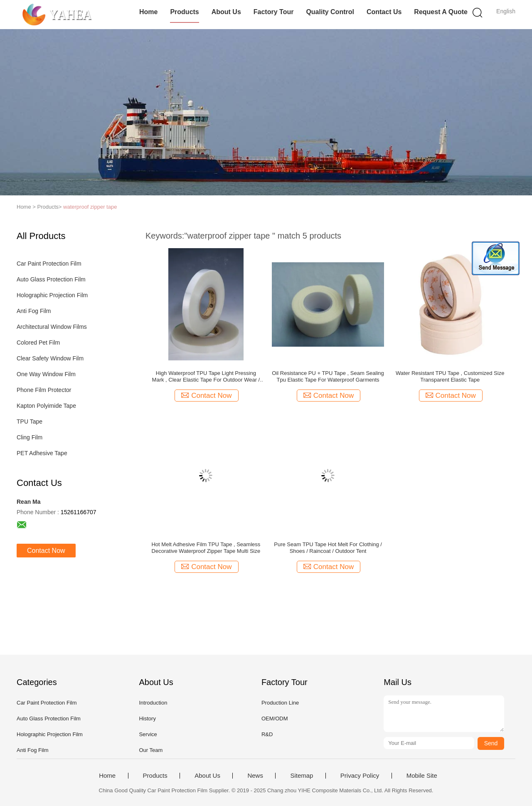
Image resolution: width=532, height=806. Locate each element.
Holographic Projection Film (52, 295)
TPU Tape (30, 421)
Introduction (153, 703)
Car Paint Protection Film (49, 264)
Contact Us (384, 12)
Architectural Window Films (52, 327)
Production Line (280, 703)
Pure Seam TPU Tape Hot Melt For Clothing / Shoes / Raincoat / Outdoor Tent (328, 548)
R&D (267, 734)
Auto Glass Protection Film (51, 279)
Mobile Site (422, 776)
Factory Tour (274, 12)
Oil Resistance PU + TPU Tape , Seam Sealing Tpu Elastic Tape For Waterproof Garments (328, 376)
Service (148, 734)
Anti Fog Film (34, 311)
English (506, 11)
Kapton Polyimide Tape (46, 406)
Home (148, 12)
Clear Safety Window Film (50, 358)
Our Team (151, 750)
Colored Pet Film (38, 343)
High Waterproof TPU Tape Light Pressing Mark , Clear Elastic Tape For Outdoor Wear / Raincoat (206, 377)
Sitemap (302, 776)
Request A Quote (441, 12)
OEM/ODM (275, 718)
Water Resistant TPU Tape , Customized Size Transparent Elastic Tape (450, 376)
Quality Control (330, 12)
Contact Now (46, 551)
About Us (226, 12)
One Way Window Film (46, 374)
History (147, 718)
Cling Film (30, 437)
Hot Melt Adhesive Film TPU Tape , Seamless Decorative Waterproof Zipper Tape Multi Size (206, 548)
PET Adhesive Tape (42, 453)
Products (184, 12)
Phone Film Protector (44, 390)
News (255, 776)
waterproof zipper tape (90, 207)
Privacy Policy (360, 776)
